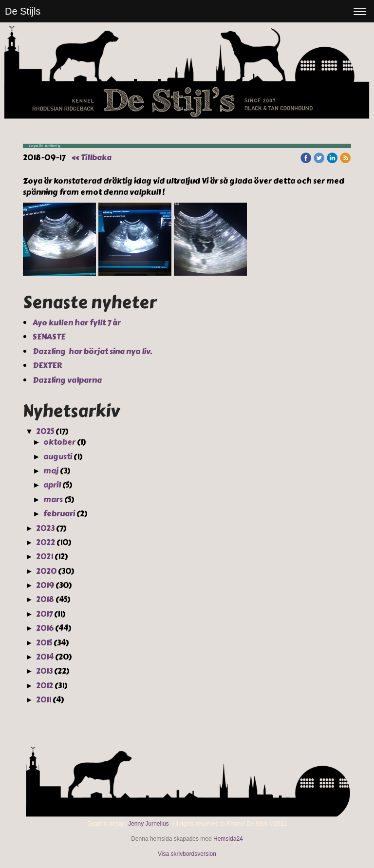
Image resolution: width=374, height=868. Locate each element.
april (52, 485)
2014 (45, 657)
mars (53, 500)
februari (59, 514)
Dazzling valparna (68, 380)
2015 (44, 643)
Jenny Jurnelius (148, 824)
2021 (45, 557)
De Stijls (23, 11)
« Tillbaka (92, 158)
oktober (59, 442)
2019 (45, 585)
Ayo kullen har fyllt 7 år (77, 323)
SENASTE (50, 337)
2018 (45, 599)
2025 (45, 431)
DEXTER (48, 366)
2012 (45, 686)
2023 (45, 528)
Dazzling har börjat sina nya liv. (93, 351)
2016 (45, 628)
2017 (44, 614)
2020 (46, 571)
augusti (58, 457)
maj (51, 471)
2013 (44, 671)
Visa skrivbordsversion (187, 854)
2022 (46, 542)
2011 (44, 700)
